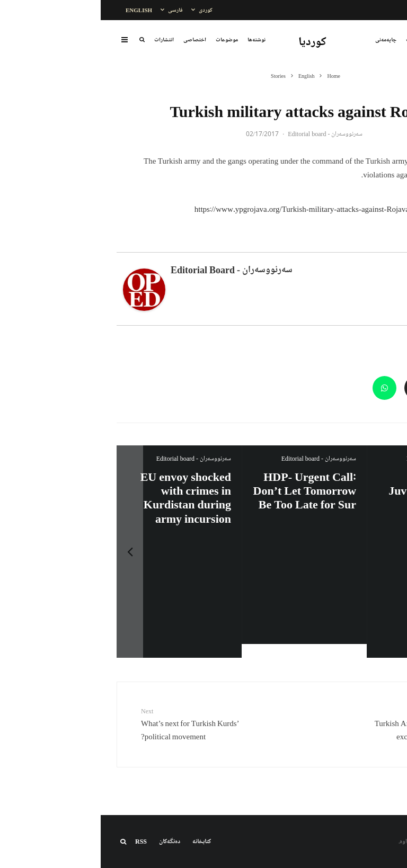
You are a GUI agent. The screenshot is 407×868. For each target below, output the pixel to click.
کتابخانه (101, 841)
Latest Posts (337, 245)
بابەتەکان (339, 39)
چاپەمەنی (285, 39)
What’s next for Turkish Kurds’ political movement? (97, 724)
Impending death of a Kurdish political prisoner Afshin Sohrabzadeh (332, 497)
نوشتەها (156, 39)
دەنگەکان (69, 841)
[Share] (379, 388)
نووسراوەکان (372, 39)
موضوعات (126, 39)
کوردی (105, 10)
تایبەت (312, 39)
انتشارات (63, 39)
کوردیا (212, 42)
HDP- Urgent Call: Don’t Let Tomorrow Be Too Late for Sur (79, 490)
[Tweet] (347, 388)
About (377, 245)
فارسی (75, 10)
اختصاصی (94, 39)
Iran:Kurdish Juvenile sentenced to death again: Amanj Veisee (209, 497)
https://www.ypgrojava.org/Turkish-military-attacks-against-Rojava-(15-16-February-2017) (242, 209)
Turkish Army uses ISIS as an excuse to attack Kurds (310, 724)
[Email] (316, 388)
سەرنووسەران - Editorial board (224, 134)
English (38, 10)
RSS (40, 841)
